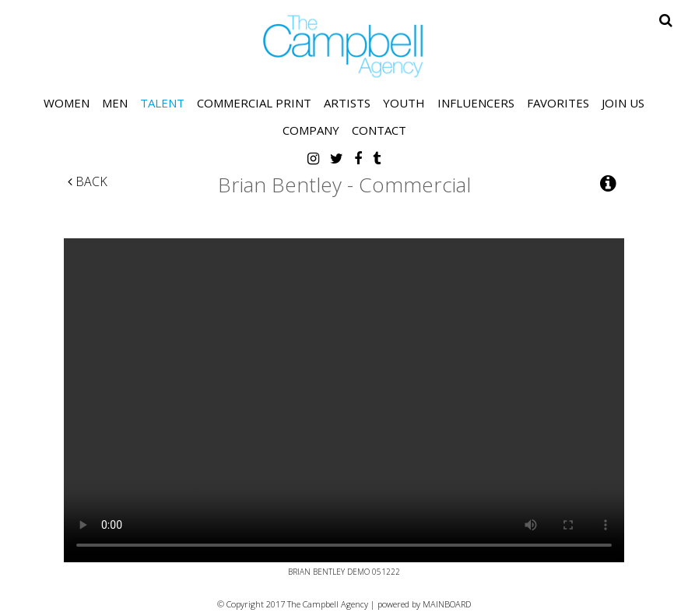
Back (88, 181)
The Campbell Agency (344, 46)
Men (115, 103)
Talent (162, 103)
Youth (404, 103)
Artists (347, 103)
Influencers (476, 103)
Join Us (623, 103)
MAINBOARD (447, 604)
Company (311, 130)
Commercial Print (254, 103)
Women (67, 103)
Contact (379, 130)
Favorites (558, 103)
